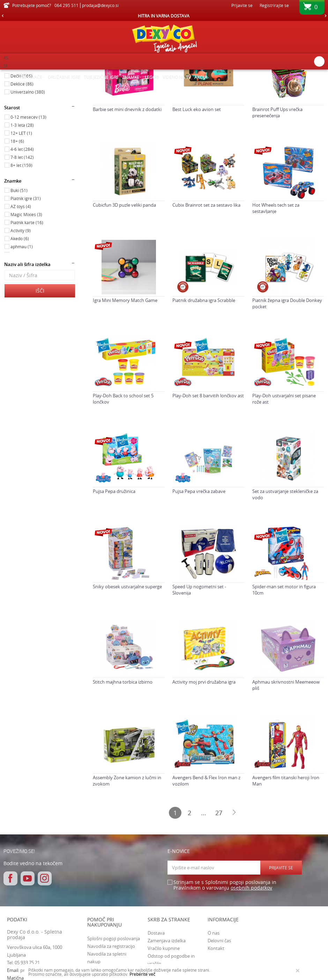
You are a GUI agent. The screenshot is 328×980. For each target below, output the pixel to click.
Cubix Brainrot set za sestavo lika (206, 274)
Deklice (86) (22, 153)
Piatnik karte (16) (27, 292)
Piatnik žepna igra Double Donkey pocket (287, 373)
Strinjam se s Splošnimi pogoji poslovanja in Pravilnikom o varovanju (225, 955)
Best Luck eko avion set (197, 179)
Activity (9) (21, 300)
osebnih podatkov (251, 957)
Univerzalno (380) (28, 161)
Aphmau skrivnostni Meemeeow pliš (286, 754)
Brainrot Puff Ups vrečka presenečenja (277, 182)
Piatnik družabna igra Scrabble (204, 370)
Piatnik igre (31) (26, 268)
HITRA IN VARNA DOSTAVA (164, 16)
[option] (164, 16)
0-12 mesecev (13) (28, 186)
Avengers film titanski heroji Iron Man (286, 850)
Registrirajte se (274, 5)
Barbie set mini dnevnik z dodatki (127, 179)
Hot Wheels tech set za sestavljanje (276, 278)
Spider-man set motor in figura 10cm (284, 659)
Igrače (16, 106)
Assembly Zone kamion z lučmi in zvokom (127, 850)
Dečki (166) (21, 145)
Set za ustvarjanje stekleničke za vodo (285, 564)
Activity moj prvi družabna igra (204, 751)
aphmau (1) (22, 316)
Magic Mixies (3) (26, 284)
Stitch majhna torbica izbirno (123, 751)
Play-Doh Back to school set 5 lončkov (123, 468)
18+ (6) (17, 211)
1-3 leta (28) (22, 194)
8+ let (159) (21, 235)
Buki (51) (19, 260)
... (204, 882)
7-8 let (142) (22, 227)
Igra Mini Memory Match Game (125, 370)
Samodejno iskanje (200, 86)
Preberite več (142, 974)
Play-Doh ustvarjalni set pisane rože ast (284, 468)
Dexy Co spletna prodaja (27, 74)
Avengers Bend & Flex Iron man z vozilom (206, 850)
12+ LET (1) (21, 202)
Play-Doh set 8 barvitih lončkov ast (208, 465)
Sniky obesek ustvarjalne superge (127, 656)
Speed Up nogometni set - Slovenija (199, 659)
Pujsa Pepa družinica (114, 561)
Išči (40, 360)
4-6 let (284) (22, 219)
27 (219, 882)
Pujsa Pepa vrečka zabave (199, 561)
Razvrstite (238, 86)
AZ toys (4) (21, 276)
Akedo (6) (20, 308)
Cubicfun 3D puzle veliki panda (124, 274)
